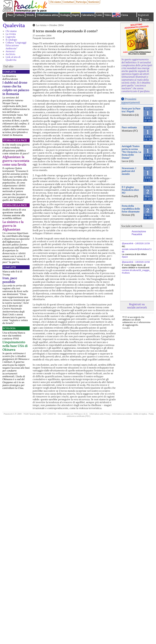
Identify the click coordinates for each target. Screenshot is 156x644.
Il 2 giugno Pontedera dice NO (130, 190)
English (116, 15)
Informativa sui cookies (122, 414)
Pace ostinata (129, 127)
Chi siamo (55, 2)
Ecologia (65, 15)
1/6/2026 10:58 (142, 262)
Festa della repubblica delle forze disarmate (131, 209)
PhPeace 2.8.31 (81, 414)
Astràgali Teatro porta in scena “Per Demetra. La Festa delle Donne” (131, 152)
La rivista (11, 34)
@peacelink (128, 243)
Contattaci (68, 2)
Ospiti (76, 15)
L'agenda (11, 37)
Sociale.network (132, 226)
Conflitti (9, 72)
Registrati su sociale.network (137, 306)
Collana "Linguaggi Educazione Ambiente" (16, 45)
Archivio (10, 54)
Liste (99, 15)
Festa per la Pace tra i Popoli (131, 110)
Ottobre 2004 (56, 25)
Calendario (88, 15)
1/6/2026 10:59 (142, 243)
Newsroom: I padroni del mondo (129, 171)
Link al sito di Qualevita (13, 58)
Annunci (10, 51)
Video (108, 15)
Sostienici (94, 2)
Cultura (20, 15)
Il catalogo (11, 40)
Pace (10, 15)
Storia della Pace (15, 140)
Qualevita (14, 25)
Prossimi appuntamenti (131, 101)
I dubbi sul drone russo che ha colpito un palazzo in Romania (16, 88)
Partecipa (81, 2)
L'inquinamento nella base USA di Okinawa (15, 346)
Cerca (125, 15)
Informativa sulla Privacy (100, 414)
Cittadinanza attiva (47, 15)
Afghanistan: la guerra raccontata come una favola (16, 161)
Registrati (143, 15)
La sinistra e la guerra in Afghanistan (13, 226)
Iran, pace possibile (10, 280)
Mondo (30, 15)
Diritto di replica (140, 414)
